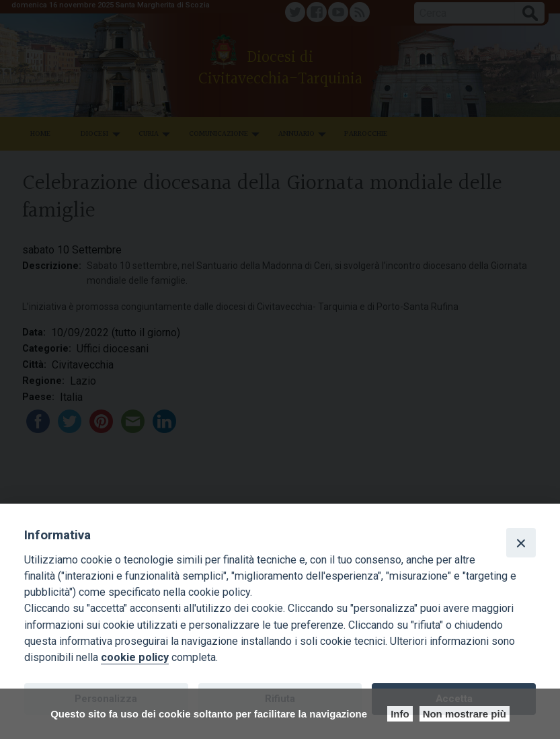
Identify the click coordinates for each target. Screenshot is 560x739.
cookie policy (135, 657)
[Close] (521, 543)
